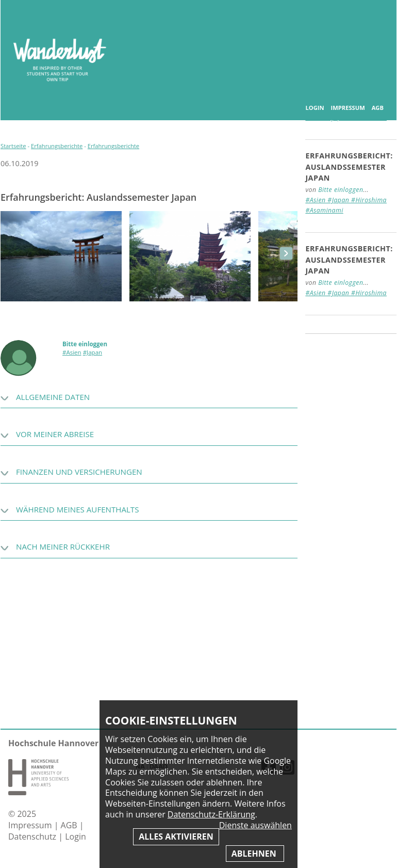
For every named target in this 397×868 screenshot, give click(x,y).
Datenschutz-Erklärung (211, 814)
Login (315, 108)
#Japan (93, 352)
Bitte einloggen (85, 344)
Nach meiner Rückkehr (63, 546)
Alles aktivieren (176, 837)
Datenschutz (33, 837)
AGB (378, 108)
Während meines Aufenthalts (77, 509)
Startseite (13, 146)
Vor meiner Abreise (55, 434)
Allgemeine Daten (53, 397)
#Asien (72, 352)
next (286, 253)
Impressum (348, 108)
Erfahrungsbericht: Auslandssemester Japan (349, 167)
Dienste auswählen (255, 825)
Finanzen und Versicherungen (79, 472)
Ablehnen (255, 854)
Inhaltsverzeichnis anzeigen (377, 20)
